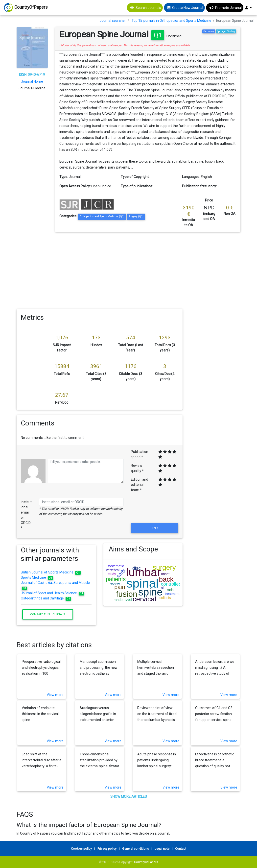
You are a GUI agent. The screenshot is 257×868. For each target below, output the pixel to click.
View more (55, 695)
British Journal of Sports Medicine (51, 572)
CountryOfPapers (146, 862)
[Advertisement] (129, 269)
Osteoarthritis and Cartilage (46, 598)
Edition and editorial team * (140, 485)
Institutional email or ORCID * (26, 515)
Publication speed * (140, 454)
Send (155, 528)
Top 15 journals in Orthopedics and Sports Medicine (171, 21)
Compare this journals (48, 614)
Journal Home (32, 81)
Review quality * (137, 468)
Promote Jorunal (228, 8)
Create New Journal (188, 8)
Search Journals (148, 8)
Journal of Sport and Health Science (52, 593)
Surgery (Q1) (136, 216)
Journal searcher (113, 21)
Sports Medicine (37, 577)
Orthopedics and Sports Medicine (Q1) (102, 216)
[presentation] (155, 510)
